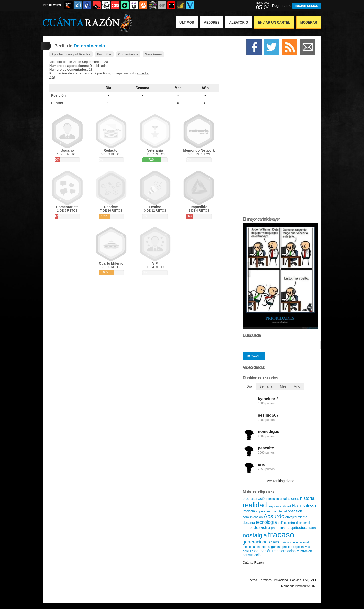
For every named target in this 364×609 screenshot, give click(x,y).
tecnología (266, 522)
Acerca (252, 580)
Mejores (212, 22)
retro (292, 523)
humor (248, 528)
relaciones (291, 499)
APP (314, 580)
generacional (300, 542)
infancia (249, 511)
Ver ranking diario (281, 481)
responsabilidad (279, 506)
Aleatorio (238, 22)
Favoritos (104, 54)
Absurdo (274, 516)
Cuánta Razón (253, 563)
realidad (255, 505)
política (283, 523)
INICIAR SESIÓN (307, 6)
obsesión (295, 511)
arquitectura (297, 527)
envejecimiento (296, 517)
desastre (262, 527)
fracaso (281, 535)
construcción (253, 555)
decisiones (275, 499)
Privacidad (281, 580)
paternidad (279, 528)
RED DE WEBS (52, 5)
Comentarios (128, 54)
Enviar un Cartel (274, 22)
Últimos (187, 22)
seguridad (275, 547)
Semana (143, 88)
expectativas (301, 547)
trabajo (313, 528)
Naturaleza (304, 506)
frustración (304, 551)
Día (108, 88)
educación (263, 551)
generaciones (256, 542)
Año (205, 88)
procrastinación (255, 499)
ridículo (248, 551)
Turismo (285, 542)
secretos (261, 547)
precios (287, 547)
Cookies (296, 580)
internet (282, 511)
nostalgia (255, 535)
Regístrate (280, 6)
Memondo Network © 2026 (299, 586)
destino (249, 522)
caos (275, 542)
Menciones (153, 54)
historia (307, 498)
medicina (249, 547)
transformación (284, 551)
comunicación (253, 517)
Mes (178, 88)
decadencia (304, 523)
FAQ (306, 580)
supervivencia (266, 511)
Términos (265, 580)
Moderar (309, 22)
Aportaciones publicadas (71, 54)
